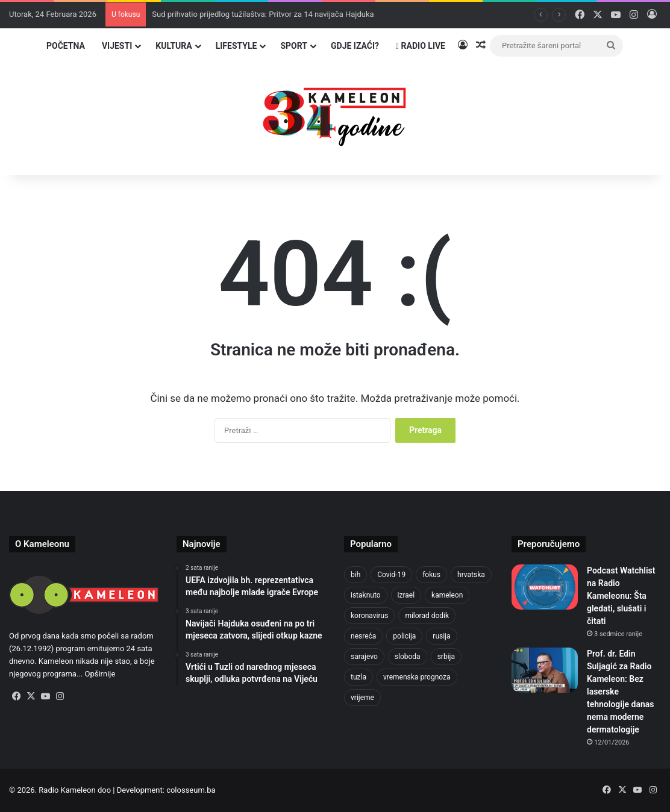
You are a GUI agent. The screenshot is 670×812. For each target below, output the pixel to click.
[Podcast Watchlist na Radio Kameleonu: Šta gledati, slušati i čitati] (545, 587)
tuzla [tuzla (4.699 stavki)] (358, 677)
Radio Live (421, 46)
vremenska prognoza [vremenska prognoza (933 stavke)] (417, 677)
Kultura (174, 46)
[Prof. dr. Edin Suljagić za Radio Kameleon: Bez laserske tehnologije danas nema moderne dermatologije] (545, 670)
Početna (66, 46)
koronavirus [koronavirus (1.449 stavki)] (369, 616)
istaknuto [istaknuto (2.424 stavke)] (366, 595)
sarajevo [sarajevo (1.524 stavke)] (364, 657)
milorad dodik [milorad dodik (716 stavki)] (427, 616)
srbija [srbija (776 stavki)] (446, 657)
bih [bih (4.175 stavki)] (355, 575)
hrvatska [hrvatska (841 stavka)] (471, 575)
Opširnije (100, 674)
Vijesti (117, 46)
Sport (294, 46)
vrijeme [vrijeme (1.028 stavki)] (362, 698)
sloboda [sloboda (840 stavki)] (408, 657)
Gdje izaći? (355, 46)
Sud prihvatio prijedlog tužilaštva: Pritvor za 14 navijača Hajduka (263, 14)
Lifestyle (236, 46)
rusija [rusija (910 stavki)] (441, 636)
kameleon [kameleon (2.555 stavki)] (447, 595)
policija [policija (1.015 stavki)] (404, 636)
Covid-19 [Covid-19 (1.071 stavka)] (391, 575)
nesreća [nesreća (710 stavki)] (363, 636)
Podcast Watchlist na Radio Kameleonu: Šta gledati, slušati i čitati (621, 596)
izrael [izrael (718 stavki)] (406, 595)
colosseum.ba (191, 790)
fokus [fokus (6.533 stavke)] (431, 575)
